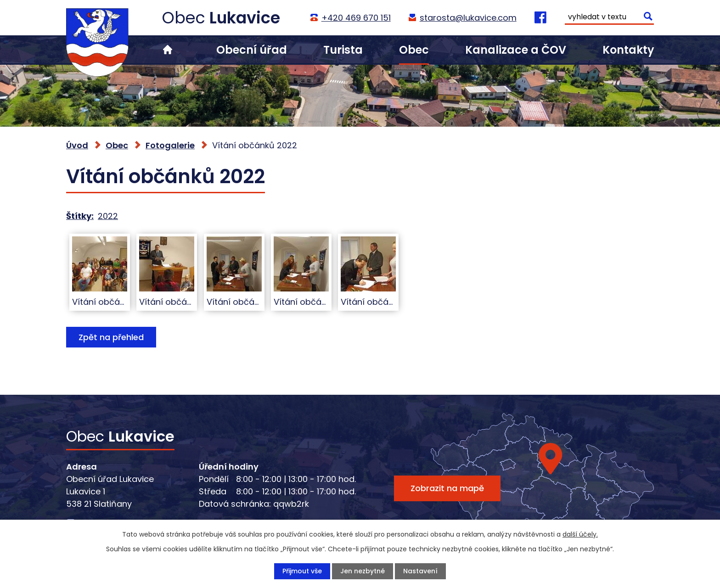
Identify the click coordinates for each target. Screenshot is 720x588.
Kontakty (628, 50)
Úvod (168, 50)
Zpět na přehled (111, 337)
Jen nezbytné (363, 571)
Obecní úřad (252, 50)
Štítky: (80, 216)
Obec (414, 50)
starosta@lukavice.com (468, 18)
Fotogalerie (170, 145)
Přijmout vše (302, 571)
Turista (343, 50)
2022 (108, 216)
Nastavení (420, 571)
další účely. (580, 534)
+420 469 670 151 (356, 18)
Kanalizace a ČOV (516, 50)
